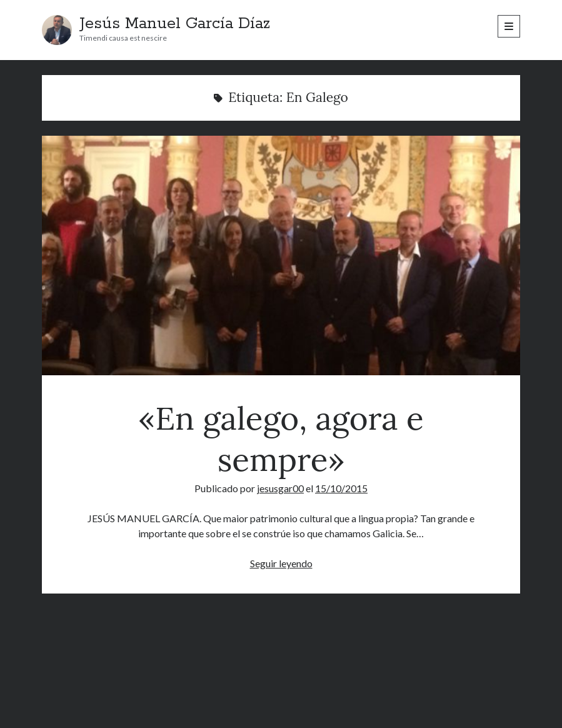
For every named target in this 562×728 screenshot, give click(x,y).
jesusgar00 (280, 488)
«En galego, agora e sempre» (281, 255)
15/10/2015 (341, 488)
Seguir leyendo (281, 563)
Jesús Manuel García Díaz (175, 24)
